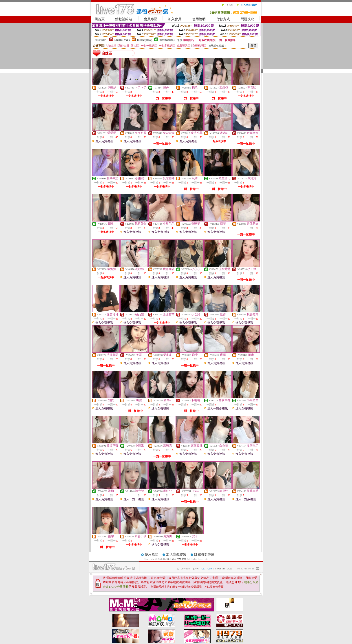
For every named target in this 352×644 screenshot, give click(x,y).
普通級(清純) (167, 40)
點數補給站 (124, 19)
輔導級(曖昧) (145, 40)
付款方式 (223, 19)
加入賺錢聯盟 (176, 554)
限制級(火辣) (122, 40)
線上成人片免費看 (177, 559)
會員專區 (151, 19)
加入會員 (175, 19)
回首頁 (100, 19)
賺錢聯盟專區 (204, 554)
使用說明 (199, 19)
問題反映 (247, 19)
